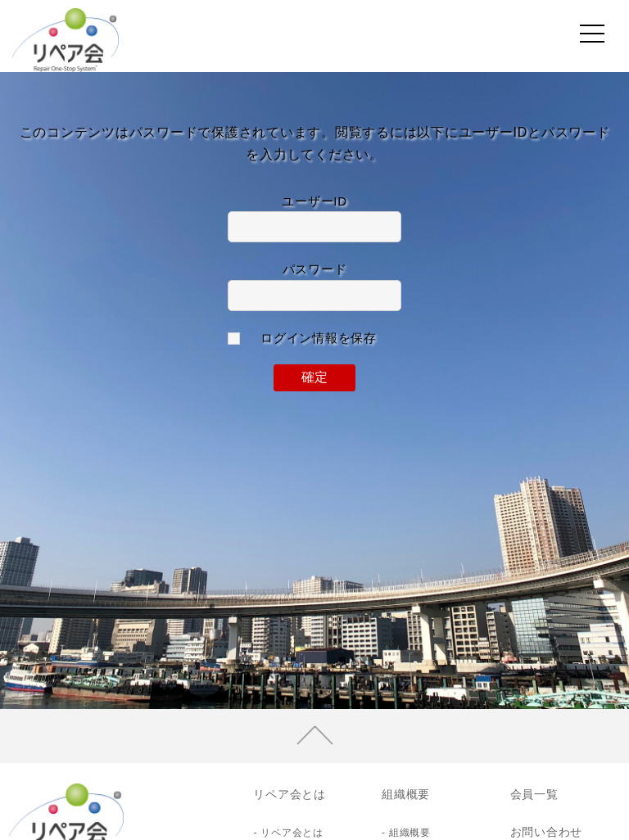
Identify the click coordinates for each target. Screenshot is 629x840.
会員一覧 (534, 794)
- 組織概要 (406, 833)
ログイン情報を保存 (319, 338)
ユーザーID (314, 201)
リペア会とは (290, 794)
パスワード (315, 269)
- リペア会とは (288, 833)
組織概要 (406, 794)
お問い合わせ (547, 832)
